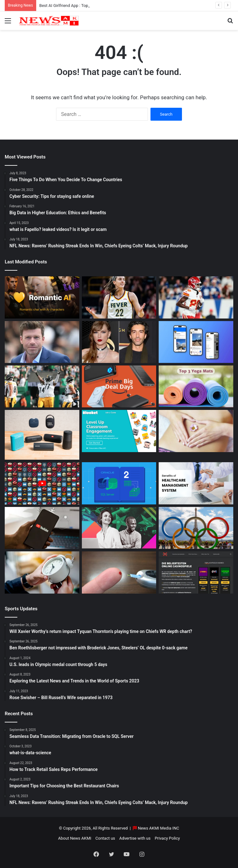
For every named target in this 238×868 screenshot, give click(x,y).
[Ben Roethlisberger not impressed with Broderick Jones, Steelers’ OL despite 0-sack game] (42, 386)
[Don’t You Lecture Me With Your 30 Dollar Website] (42, 483)
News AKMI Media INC (159, 828)
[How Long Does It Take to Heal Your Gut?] (196, 431)
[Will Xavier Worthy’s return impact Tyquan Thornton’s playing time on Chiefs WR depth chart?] (196, 297)
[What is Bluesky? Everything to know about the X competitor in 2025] (196, 342)
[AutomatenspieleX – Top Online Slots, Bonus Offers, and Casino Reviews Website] (196, 572)
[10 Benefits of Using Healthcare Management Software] (196, 483)
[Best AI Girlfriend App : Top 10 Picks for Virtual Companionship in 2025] (42, 297)
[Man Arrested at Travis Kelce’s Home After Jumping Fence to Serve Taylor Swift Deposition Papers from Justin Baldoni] (119, 342)
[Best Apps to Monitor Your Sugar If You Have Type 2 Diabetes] (119, 572)
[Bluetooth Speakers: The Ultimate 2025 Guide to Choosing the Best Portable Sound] (42, 435)
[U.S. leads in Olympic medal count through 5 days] (196, 528)
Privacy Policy (167, 838)
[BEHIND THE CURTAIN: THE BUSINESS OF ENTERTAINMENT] (119, 528)
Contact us (105, 838)
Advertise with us (135, 838)
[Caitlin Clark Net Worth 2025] (119, 297)
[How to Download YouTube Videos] (42, 528)
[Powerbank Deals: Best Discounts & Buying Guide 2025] (119, 386)
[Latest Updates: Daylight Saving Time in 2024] (42, 572)
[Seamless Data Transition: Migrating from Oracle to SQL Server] (119, 483)
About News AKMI (75, 838)
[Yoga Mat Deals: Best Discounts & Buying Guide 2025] (196, 386)
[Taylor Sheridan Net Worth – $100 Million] (42, 342)
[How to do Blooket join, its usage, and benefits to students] (119, 431)
